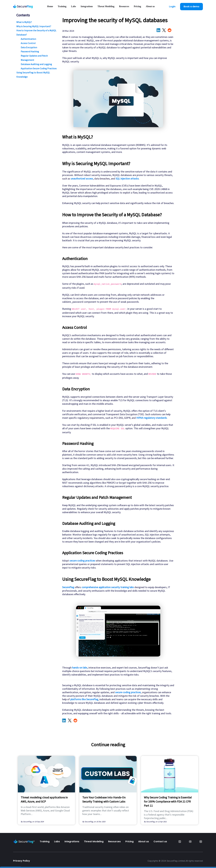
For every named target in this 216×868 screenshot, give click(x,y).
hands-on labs (80, 668)
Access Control (28, 43)
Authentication (28, 39)
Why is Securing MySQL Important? (34, 26)
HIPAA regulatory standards (152, 418)
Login (172, 7)
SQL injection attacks (127, 179)
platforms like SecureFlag (84, 699)
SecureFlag (68, 587)
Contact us (160, 841)
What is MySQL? (24, 22)
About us (150, 6)
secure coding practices (82, 561)
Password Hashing (30, 51)
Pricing (137, 6)
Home (50, 6)
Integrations (87, 6)
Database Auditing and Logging (36, 64)
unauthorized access (82, 179)
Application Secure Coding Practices (39, 68)
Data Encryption (29, 47)
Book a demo (191, 7)
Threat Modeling (106, 6)
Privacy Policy (22, 861)
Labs (74, 6)
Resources (124, 6)
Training (62, 6)
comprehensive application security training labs (108, 587)
